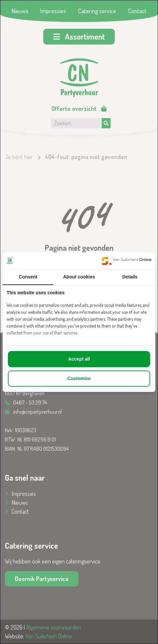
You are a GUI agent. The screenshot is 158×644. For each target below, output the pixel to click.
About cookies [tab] (79, 277)
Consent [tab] (28, 277)
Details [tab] (130, 277)
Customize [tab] (79, 378)
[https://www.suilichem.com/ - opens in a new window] (127, 261)
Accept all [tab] (79, 359)
